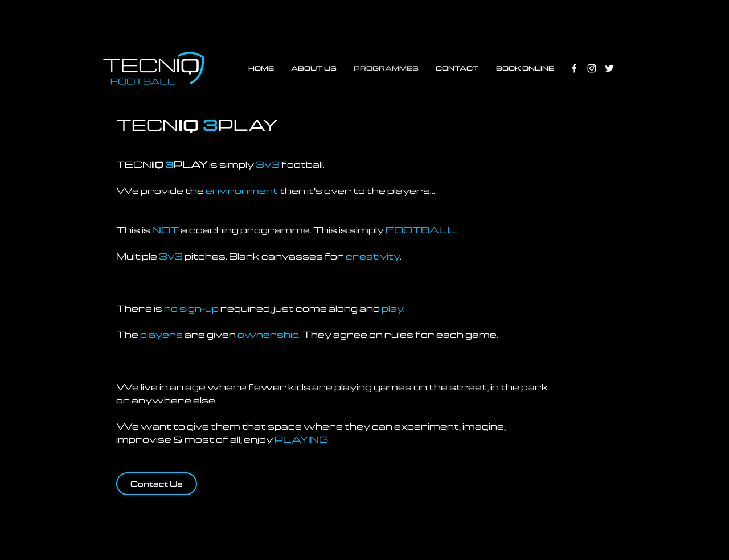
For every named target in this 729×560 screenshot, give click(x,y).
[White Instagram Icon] (592, 68)
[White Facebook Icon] (574, 68)
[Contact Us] (157, 484)
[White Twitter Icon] (609, 68)
